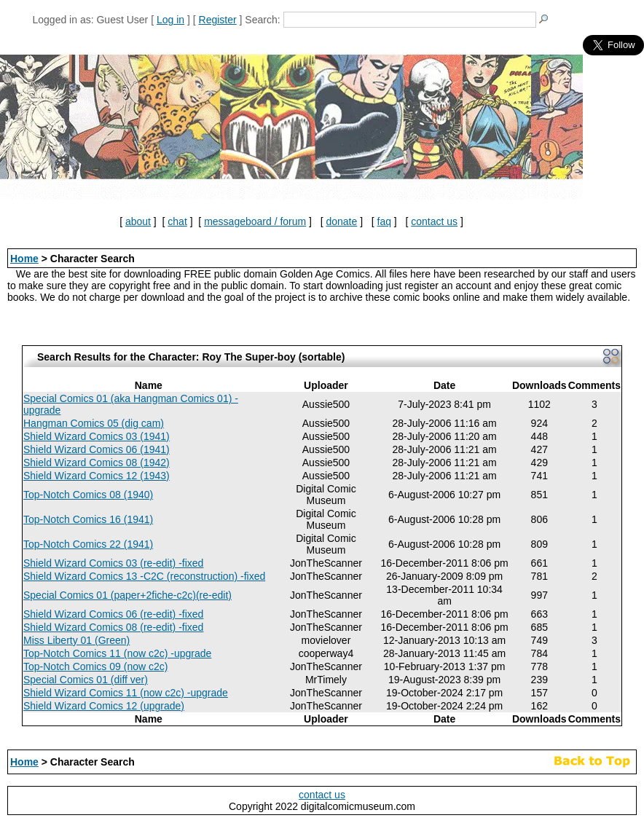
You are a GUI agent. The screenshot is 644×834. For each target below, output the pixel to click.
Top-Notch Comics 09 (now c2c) (95, 666)
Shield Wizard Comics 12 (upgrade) (104, 706)
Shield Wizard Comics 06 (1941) (97, 449)
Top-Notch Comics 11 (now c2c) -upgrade (117, 653)
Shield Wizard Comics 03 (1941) (97, 436)
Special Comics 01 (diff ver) (86, 680)
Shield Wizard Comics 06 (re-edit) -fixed (113, 614)
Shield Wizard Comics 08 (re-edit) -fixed (113, 627)
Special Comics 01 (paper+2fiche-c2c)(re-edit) (127, 595)
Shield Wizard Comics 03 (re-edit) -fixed (113, 563)
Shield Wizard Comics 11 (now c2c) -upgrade (126, 693)
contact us (434, 221)
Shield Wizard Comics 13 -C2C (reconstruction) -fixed (144, 576)
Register (218, 20)
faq (384, 221)
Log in (170, 20)
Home (24, 259)
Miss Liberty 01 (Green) (76, 640)
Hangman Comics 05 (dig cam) (94, 423)
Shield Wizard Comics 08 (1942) (97, 463)
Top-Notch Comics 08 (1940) (88, 495)
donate (341, 221)
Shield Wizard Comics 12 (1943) (97, 476)
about (138, 221)
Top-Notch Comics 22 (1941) (88, 544)
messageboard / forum (255, 221)
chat (177, 221)
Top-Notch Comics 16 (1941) (88, 519)
